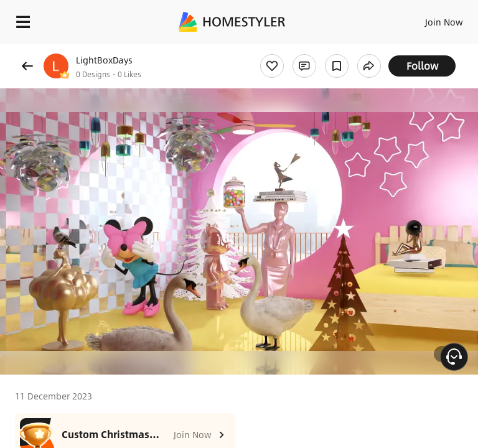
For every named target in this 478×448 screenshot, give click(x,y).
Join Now (444, 22)
